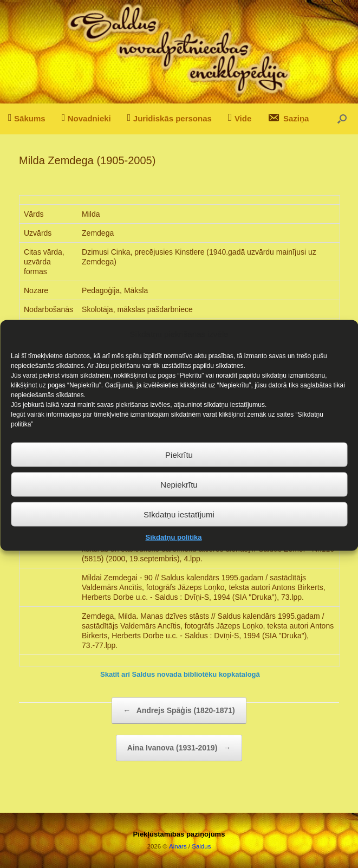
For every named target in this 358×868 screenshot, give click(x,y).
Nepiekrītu (179, 499)
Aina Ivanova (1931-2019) (179, 748)
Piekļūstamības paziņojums (179, 834)
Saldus (201, 846)
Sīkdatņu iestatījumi (179, 529)
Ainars (178, 846)
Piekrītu (179, 469)
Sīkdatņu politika (173, 552)
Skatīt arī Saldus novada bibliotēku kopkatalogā (180, 674)
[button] (342, 119)
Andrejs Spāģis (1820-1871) (179, 711)
